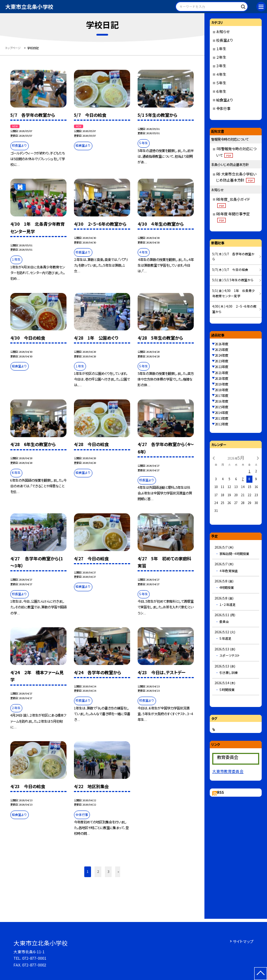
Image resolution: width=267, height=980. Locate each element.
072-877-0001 (34, 958)
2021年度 (221, 373)
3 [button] (108, 871)
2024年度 (221, 355)
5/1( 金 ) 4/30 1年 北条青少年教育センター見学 (234, 293)
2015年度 (221, 407)
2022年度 (221, 367)
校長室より (225, 40)
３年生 (221, 66)
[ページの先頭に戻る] (261, 974)
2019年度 (221, 384)
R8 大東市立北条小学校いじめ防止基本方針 (236, 177)
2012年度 (221, 424)
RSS (221, 792)
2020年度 (221, 378)
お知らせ (223, 32)
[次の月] (258, 458)
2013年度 (221, 418)
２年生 (221, 57)
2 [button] (98, 871)
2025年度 (221, 350)
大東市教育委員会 (228, 771)
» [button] (118, 871)
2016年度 (221, 401)
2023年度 (221, 361)
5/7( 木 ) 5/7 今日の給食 (230, 270)
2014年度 (221, 413)
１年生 (221, 49)
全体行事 (223, 108)
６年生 (221, 91)
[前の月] (214, 458)
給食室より (225, 100)
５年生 (221, 83)
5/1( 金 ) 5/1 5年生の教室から (233, 280)
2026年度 (221, 344)
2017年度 (221, 395)
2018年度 (221, 390)
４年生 (221, 74)
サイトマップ (243, 941)
